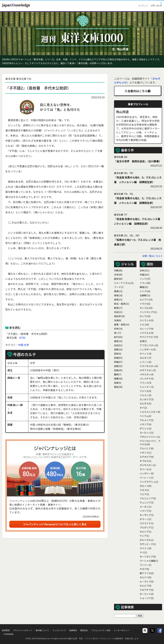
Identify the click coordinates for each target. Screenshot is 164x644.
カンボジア (147, 399)
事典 (118, 291)
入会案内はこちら (138, 91)
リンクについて (59, 630)
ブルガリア (147, 527)
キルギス (146, 403)
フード (119, 287)
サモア (144, 569)
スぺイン (146, 548)
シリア (145, 291)
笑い (118, 333)
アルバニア (147, 448)
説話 (118, 370)
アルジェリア (148, 498)
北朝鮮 (145, 295)
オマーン (146, 519)
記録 (118, 358)
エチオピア (147, 457)
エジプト (146, 300)
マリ (143, 552)
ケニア (144, 536)
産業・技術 (122, 324)
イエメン (146, 395)
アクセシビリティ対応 (101, 630)
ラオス (144, 490)
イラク (145, 304)
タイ (143, 408)
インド (145, 279)
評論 (118, 362)
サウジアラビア (149, 337)
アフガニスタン (149, 345)
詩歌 (118, 366)
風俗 (118, 387)
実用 (118, 295)
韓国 (144, 287)
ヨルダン (146, 358)
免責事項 (73, 630)
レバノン (146, 362)
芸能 (118, 349)
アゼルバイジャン (150, 437)
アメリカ (146, 391)
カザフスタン (148, 370)
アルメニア (147, 420)
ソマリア (146, 511)
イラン (145, 283)
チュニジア (147, 502)
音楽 (118, 383)
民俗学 (119, 316)
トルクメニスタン (150, 412)
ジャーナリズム (124, 283)
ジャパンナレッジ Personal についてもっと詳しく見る (55, 524)
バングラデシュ (149, 482)
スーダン (146, 507)
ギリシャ (146, 428)
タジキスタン (148, 465)
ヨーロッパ (147, 433)
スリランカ (147, 320)
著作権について (42, 630)
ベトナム (146, 416)
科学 (118, 329)
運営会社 (84, 630)
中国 (21, 345)
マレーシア (147, 329)
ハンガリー (147, 473)
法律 (118, 320)
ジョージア (147, 598)
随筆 (118, 379)
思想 (118, 300)
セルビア (146, 586)
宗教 (118, 270)
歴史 (118, 279)
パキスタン (147, 374)
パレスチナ (147, 379)
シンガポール (148, 349)
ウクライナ (147, 523)
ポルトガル (147, 540)
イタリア (146, 424)
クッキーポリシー (122, 630)
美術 (118, 341)
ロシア (145, 316)
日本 (145, 270)
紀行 (118, 337)
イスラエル (147, 333)
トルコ (144, 324)
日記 (118, 312)
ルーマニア (147, 581)
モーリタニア (148, 557)
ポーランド (147, 594)
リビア (144, 494)
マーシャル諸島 (149, 561)
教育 (118, 308)
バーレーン (147, 478)
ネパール (146, 469)
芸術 (118, 354)
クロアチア (147, 590)
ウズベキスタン (149, 366)
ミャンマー (147, 387)
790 (23, 338)
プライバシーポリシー (23, 630)
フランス (146, 383)
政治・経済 (122, 304)
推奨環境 (6, 630)
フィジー (146, 565)
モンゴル (146, 308)
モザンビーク (148, 544)
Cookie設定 (9, 634)
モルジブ (146, 532)
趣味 (118, 374)
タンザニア (147, 515)
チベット (146, 354)
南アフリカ (147, 573)
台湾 (143, 341)
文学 (26, 345)
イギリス (146, 453)
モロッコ (146, 486)
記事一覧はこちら (152, 256)
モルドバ (146, 577)
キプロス (146, 461)
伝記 (118, 345)
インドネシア (148, 312)
